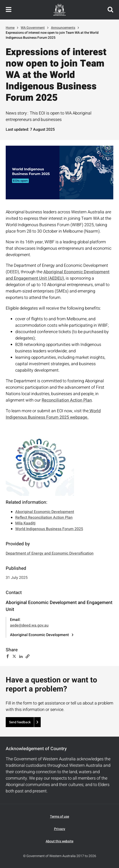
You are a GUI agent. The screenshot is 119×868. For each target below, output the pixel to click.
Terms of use (59, 817)
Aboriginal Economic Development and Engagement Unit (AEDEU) (58, 275)
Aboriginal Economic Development (45, 512)
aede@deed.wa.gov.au (29, 625)
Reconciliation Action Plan (67, 400)
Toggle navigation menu (9, 10)
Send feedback (20, 722)
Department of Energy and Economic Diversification (50, 553)
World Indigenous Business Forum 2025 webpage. (53, 414)
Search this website (110, 10)
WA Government (33, 28)
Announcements (63, 28)
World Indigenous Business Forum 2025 (49, 529)
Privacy (60, 829)
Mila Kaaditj (25, 523)
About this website (59, 841)
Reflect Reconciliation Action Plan (44, 518)
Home (10, 28)
